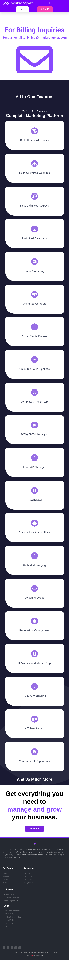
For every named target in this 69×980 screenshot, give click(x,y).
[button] (50, 3)
